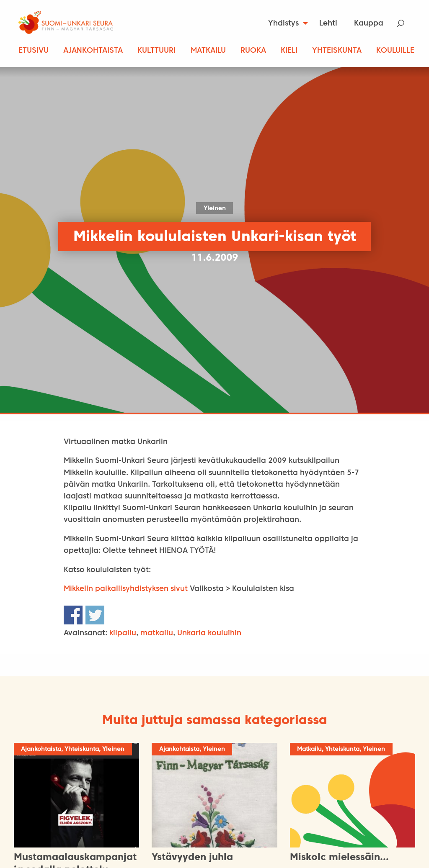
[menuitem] (286, 23)
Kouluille (395, 51)
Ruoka (253, 51)
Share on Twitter (95, 615)
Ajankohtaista (93, 51)
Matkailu (208, 51)
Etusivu (34, 51)
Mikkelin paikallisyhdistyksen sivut (126, 589)
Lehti (328, 24)
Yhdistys (283, 24)
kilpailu (123, 633)
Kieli (289, 51)
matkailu (157, 633)
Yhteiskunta (337, 51)
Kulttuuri (156, 51)
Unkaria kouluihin (209, 633)
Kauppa (369, 24)
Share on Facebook (73, 615)
